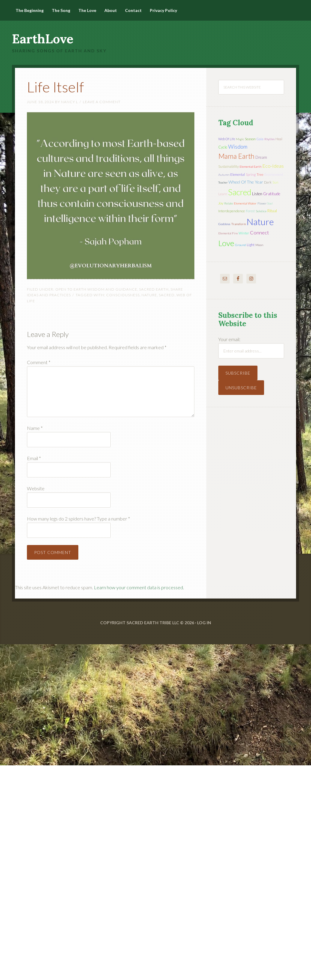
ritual (272, 211)
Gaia (260, 139)
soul (270, 203)
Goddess (224, 224)
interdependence (232, 211)
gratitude (272, 194)
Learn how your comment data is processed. (139, 587)
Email (34, 458)
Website (36, 488)
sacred (167, 295)
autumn (224, 175)
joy (221, 203)
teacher (223, 182)
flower (262, 203)
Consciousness (123, 295)
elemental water (245, 203)
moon (259, 245)
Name (35, 428)
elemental (238, 174)
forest (250, 211)
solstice (261, 211)
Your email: (229, 339)
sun (275, 182)
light (251, 245)
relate (229, 203)
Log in (204, 623)
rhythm (269, 139)
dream (261, 157)
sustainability (228, 166)
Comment (39, 362)
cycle (223, 147)
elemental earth (250, 167)
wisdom (238, 146)
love (226, 243)
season (250, 139)
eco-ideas (273, 166)
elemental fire (228, 233)
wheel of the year (246, 182)
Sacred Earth (154, 289)
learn (223, 194)
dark (268, 182)
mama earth (236, 156)
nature (149, 295)
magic (240, 139)
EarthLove (43, 39)
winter (244, 233)
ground (240, 245)
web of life (227, 139)
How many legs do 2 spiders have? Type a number (78, 519)
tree (260, 174)
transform (238, 224)
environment (274, 174)
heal (279, 139)
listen (257, 194)
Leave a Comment (102, 102)
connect (259, 232)
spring (251, 174)
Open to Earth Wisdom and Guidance (96, 289)
